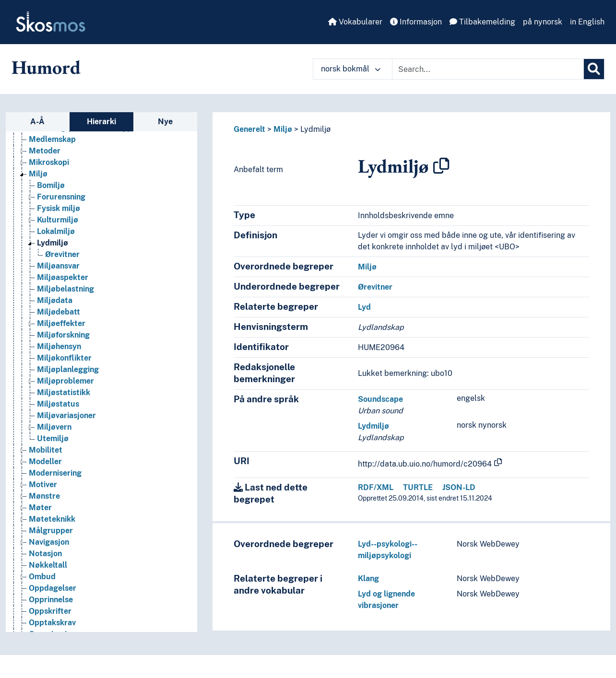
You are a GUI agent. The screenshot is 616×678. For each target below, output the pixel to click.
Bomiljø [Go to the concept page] (51, 196)
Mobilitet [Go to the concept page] (46, 461)
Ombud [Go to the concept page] (42, 587)
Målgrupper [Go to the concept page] (51, 541)
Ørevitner (375, 287)
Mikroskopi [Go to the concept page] (49, 173)
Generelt (249, 129)
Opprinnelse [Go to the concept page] (51, 610)
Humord (46, 67)
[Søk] (594, 69)
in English (587, 22)
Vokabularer (355, 22)
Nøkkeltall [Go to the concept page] (48, 576)
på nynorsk (543, 22)
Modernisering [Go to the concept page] (55, 484)
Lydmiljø (315, 129)
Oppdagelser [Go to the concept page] (53, 599)
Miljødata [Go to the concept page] (55, 311)
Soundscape (380, 399)
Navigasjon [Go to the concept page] (49, 553)
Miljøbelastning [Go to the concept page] (65, 299)
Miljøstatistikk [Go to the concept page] (64, 403)
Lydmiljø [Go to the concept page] (53, 253)
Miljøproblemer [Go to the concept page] (65, 392)
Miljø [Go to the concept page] (38, 184)
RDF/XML (376, 487)
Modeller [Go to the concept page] (45, 472)
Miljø (283, 129)
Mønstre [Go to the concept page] (44, 507)
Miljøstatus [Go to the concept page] (58, 415)
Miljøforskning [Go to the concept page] (63, 345)
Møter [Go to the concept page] (40, 518)
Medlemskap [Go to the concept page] (52, 150)
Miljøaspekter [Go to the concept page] (63, 288)
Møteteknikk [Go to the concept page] (52, 530)
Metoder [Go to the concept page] (45, 161)
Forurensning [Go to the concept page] (61, 207)
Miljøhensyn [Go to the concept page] (59, 357)
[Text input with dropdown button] (488, 69)
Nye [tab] (165, 122)
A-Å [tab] (37, 122)
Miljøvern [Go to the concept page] (54, 438)
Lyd (364, 307)
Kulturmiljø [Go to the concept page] (58, 230)
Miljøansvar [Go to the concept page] (58, 276)
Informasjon (416, 22)
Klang (368, 579)
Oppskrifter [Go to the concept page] (50, 622)
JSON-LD (459, 487)
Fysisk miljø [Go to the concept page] (59, 219)
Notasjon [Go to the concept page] (45, 564)
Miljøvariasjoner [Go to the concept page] (66, 426)
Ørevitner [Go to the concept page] (62, 265)
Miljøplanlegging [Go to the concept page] (68, 380)
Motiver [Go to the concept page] (43, 495)
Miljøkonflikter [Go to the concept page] (64, 368)
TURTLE (418, 487)
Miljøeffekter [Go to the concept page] (61, 334)
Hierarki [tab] (101, 122)
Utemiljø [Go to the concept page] (53, 449)
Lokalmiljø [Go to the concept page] (56, 242)
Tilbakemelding (482, 22)
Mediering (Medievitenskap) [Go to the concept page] (79, 138)
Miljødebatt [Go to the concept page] (59, 322)
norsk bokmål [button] (351, 69)
